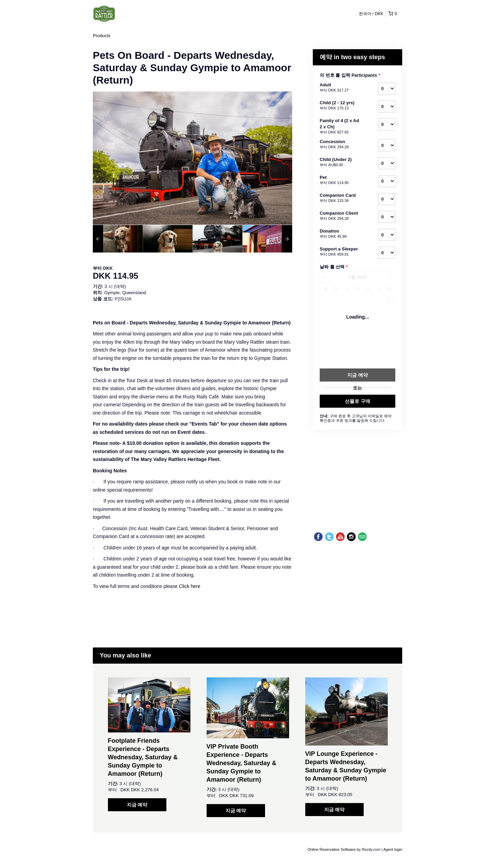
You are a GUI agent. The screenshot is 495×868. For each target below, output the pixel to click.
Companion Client (340, 216)
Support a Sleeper (340, 252)
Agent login (393, 849)
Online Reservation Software (332, 849)
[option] (118, 239)
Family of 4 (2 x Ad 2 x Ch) (340, 127)
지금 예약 (137, 805)
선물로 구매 (357, 401)
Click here (190, 586)
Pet (340, 180)
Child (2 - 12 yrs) (340, 106)
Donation (340, 234)
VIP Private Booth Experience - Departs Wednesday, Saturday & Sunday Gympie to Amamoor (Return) (241, 763)
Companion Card (340, 198)
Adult (340, 88)
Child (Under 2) (340, 162)
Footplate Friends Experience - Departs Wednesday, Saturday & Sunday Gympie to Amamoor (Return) (143, 757)
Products (102, 36)
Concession (340, 144)
